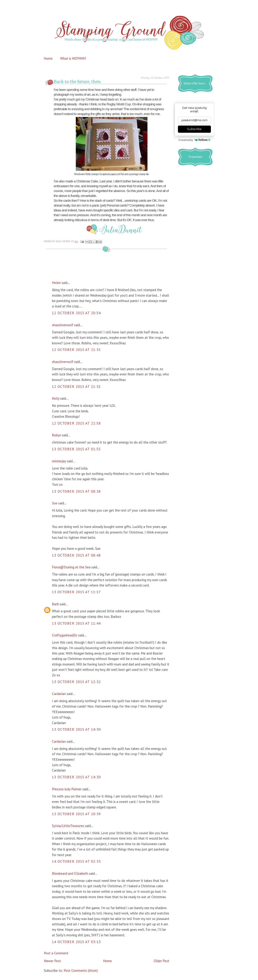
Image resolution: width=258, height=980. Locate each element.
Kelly (56, 398)
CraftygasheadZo (65, 635)
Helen (56, 283)
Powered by (194, 140)
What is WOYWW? (73, 58)
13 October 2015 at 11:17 (76, 592)
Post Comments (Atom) (81, 971)
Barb (55, 604)
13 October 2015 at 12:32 (76, 682)
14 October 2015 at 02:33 (76, 861)
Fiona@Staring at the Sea (71, 567)
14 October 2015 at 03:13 (76, 942)
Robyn (57, 435)
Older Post (162, 961)
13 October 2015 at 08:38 (76, 491)
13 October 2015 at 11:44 (76, 623)
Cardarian (59, 694)
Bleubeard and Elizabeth (70, 873)
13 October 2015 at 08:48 (76, 555)
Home (48, 58)
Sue (55, 503)
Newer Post (52, 961)
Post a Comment (56, 953)
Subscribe (194, 129)
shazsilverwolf (63, 325)
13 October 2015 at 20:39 (76, 814)
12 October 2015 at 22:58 (76, 423)
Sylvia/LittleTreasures (68, 826)
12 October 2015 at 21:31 (76, 350)
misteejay (59, 461)
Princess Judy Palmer (67, 789)
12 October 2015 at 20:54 (76, 313)
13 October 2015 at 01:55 (76, 449)
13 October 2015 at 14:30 (76, 729)
